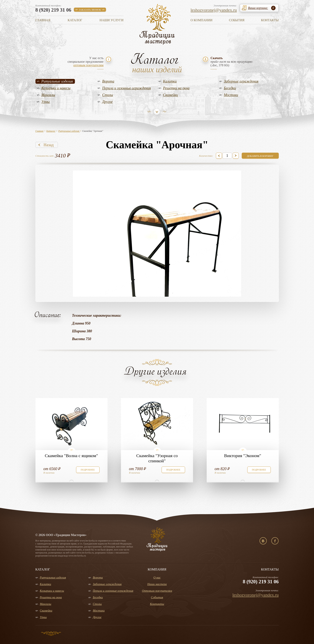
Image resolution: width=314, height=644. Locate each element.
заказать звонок (90, 10)
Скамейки (171, 95)
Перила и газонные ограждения (126, 88)
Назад (49, 145)
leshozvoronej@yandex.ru (214, 10)
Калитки (170, 81)
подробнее (88, 470)
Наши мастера (157, 584)
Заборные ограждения (241, 81)
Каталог (75, 20)
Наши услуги (111, 20)
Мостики (231, 95)
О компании (202, 20)
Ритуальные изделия (57, 81)
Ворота (108, 81)
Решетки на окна (176, 88)
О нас (157, 577)
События (237, 20)
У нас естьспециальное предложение (86, 62)
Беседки (230, 88)
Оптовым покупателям (157, 591)
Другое (107, 102)
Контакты (270, 20)
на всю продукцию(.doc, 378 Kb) (231, 62)
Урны (46, 102)
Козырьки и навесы (56, 88)
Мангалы (48, 95)
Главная (43, 20)
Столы (108, 95)
